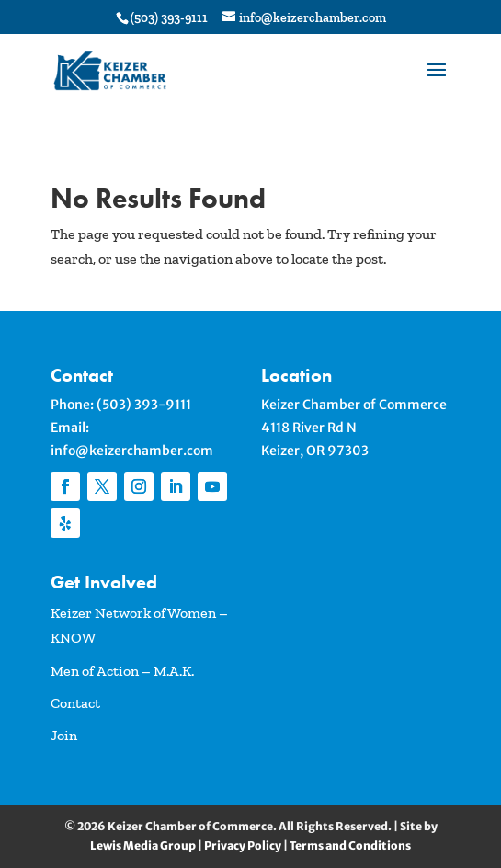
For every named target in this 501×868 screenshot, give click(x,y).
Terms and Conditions (350, 845)
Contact (75, 703)
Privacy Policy (243, 845)
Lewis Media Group (143, 845)
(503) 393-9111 (144, 405)
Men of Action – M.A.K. (122, 671)
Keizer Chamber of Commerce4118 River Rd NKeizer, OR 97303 (354, 428)
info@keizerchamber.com (132, 451)
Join (64, 735)
